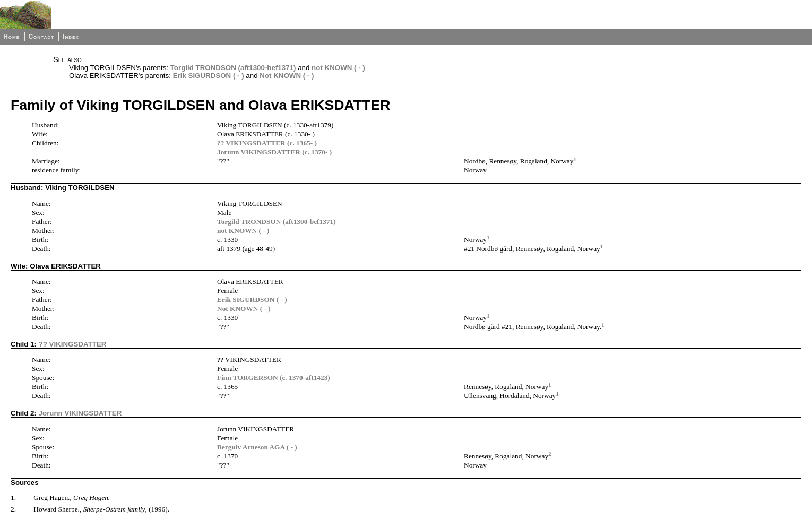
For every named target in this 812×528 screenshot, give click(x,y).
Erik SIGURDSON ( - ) (209, 76)
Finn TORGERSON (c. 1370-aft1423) (274, 378)
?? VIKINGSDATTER (73, 344)
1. (13, 497)
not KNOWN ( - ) (338, 68)
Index (71, 37)
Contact (41, 37)
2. (13, 509)
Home (11, 37)
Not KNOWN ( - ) (287, 76)
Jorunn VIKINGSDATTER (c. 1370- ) (274, 152)
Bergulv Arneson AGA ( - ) (257, 447)
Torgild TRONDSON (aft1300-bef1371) (233, 68)
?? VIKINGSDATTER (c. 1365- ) (267, 143)
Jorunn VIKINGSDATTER (80, 413)
